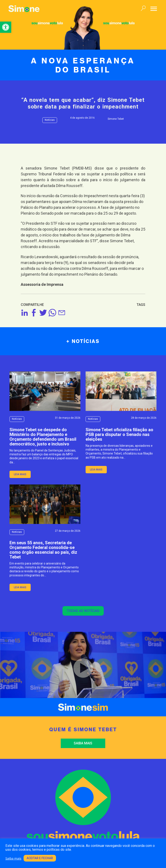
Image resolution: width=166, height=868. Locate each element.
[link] (6, 27)
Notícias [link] (50, 120)
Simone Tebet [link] (116, 119)
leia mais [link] (20, 474)
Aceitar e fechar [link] (40, 858)
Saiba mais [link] (83, 743)
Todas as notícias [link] (83, 611)
